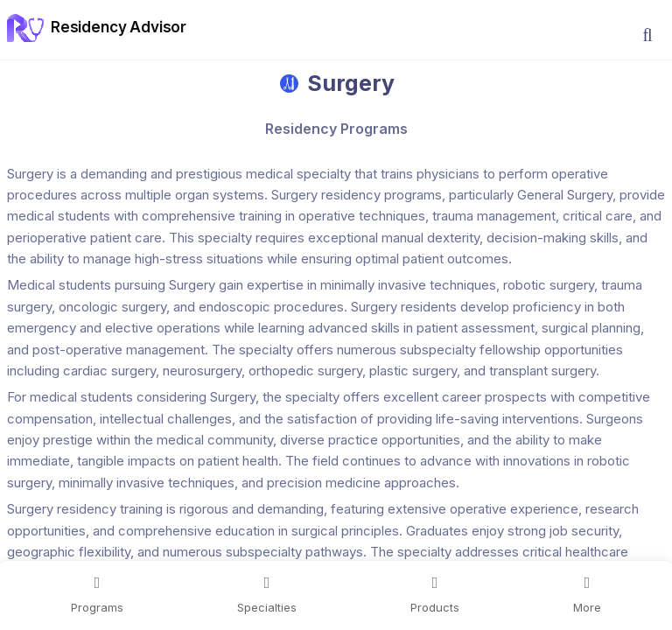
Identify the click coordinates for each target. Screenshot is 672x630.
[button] (647, 35)
